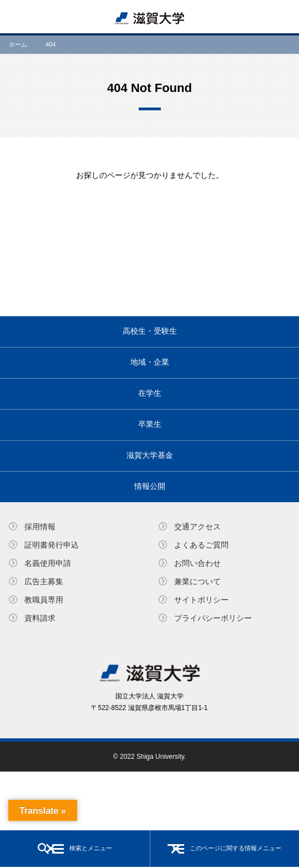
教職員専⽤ (44, 600)
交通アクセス (197, 527)
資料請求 (40, 618)
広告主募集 (44, 581)
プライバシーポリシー (213, 618)
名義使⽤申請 (48, 563)
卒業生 (150, 424)
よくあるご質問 (201, 545)
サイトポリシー (201, 600)
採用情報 (40, 527)
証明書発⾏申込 (52, 545)
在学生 (150, 393)
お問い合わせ (197, 563)
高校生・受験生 (150, 331)
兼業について (197, 581)
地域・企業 (150, 362)
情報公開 (150, 486)
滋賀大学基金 (150, 455)
